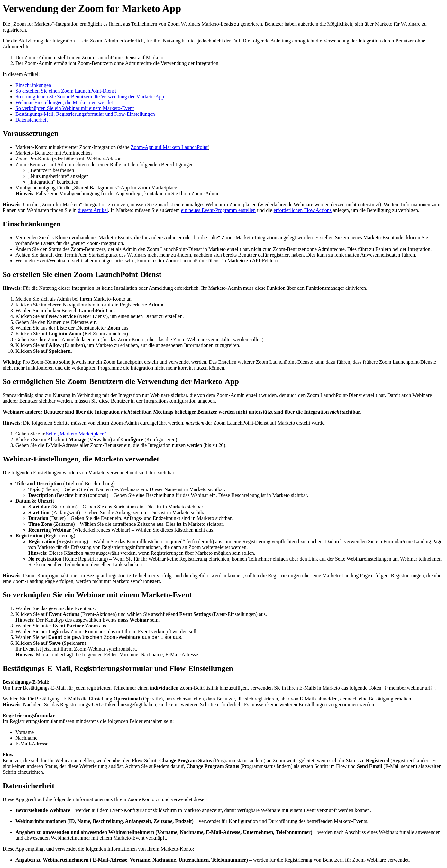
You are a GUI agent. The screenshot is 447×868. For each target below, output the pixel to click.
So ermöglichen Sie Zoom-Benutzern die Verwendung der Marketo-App (90, 97)
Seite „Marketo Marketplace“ (76, 434)
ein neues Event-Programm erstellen (218, 210)
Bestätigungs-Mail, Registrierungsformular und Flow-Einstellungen (85, 114)
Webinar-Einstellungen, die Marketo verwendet (64, 102)
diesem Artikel (93, 210)
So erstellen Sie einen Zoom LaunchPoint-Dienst (66, 91)
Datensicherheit (32, 120)
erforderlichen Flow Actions (303, 210)
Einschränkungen (33, 85)
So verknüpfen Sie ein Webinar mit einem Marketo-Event (75, 108)
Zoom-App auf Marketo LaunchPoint (169, 147)
